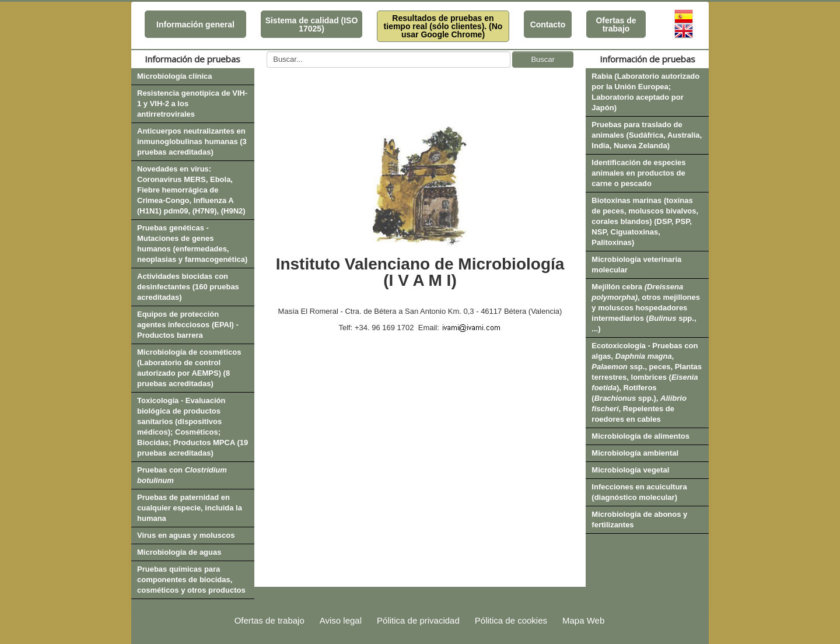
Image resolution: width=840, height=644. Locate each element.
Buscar (542, 59)
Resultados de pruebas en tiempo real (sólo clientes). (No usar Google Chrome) (443, 26)
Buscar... (267, 52)
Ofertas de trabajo (616, 24)
